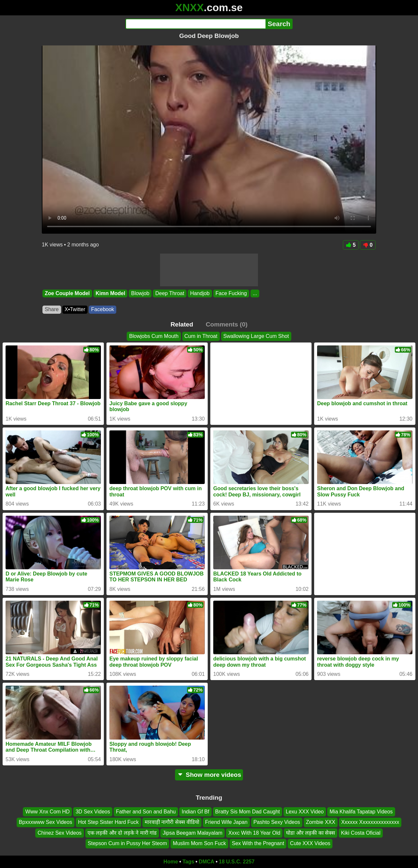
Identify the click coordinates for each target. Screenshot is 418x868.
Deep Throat (170, 293)
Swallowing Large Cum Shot (256, 336)
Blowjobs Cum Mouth (154, 336)
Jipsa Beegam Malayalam (193, 833)
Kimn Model (111, 293)
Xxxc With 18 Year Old (254, 833)
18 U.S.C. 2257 (237, 862)
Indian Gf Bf (195, 812)
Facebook (103, 309)
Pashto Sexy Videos (277, 822)
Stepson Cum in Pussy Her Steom (128, 843)
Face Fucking (231, 293)
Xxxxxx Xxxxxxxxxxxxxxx (370, 822)
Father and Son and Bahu (146, 812)
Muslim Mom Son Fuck (199, 843)
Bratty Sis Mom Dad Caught (248, 812)
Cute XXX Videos (310, 843)
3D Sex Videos (93, 812)
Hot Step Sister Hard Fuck (108, 822)
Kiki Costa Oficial (361, 833)
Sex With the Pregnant (258, 843)
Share (52, 309)
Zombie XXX (321, 822)
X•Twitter (75, 309)
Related (182, 324)
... (255, 293)
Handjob (200, 293)
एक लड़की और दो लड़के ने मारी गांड (122, 833)
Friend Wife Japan (226, 822)
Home (171, 862)
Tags (188, 862)
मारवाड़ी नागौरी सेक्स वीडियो (172, 822)
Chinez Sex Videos (60, 833)
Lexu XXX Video (305, 812)
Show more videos (209, 775)
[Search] (195, 24)
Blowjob (140, 293)
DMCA (206, 862)
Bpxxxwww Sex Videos (46, 822)
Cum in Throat (201, 336)
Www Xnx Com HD (47, 812)
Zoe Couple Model (67, 293)
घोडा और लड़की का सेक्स (311, 833)
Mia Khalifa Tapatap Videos (361, 812)
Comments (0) (227, 324)
